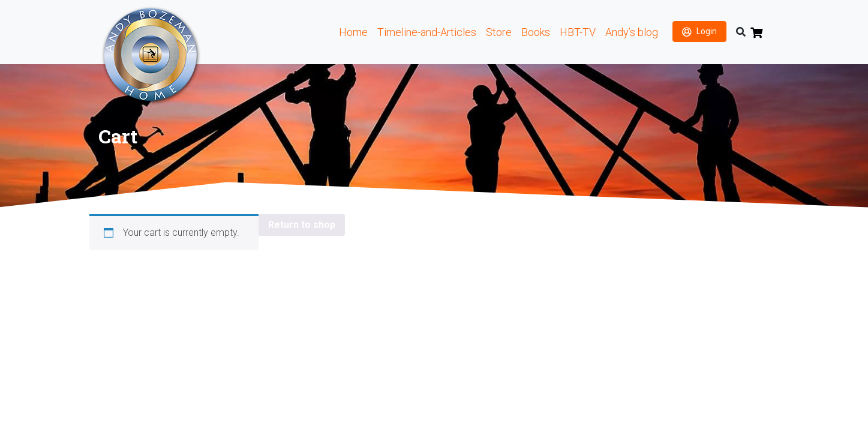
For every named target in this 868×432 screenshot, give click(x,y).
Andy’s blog (632, 32)
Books (536, 32)
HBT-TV (578, 32)
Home (353, 32)
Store (499, 32)
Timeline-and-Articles (427, 32)
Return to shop (302, 225)
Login (707, 31)
